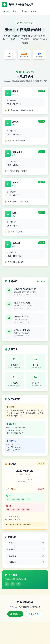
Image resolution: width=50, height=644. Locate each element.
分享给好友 (34, 614)
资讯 (15, 11)
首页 (6, 11)
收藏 (34, 11)
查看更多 (41, 281)
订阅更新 (15, 614)
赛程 (24, 11)
